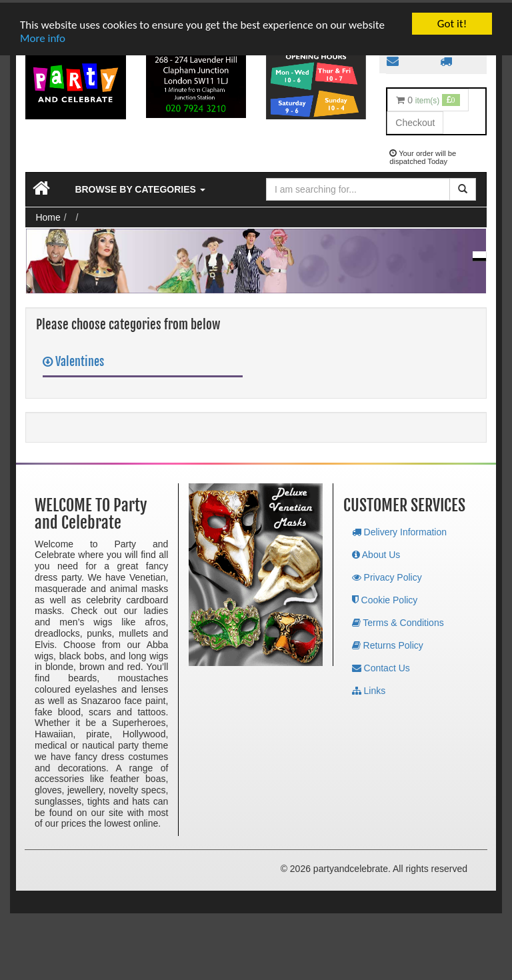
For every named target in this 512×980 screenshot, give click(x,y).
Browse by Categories (140, 187)
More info (43, 36)
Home (48, 215)
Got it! (452, 21)
